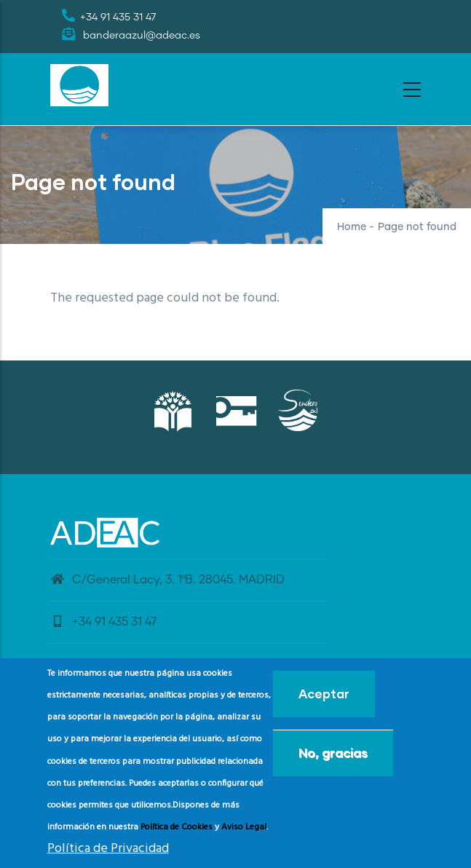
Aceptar (324, 698)
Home (352, 227)
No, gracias (333, 757)
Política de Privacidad (108, 853)
